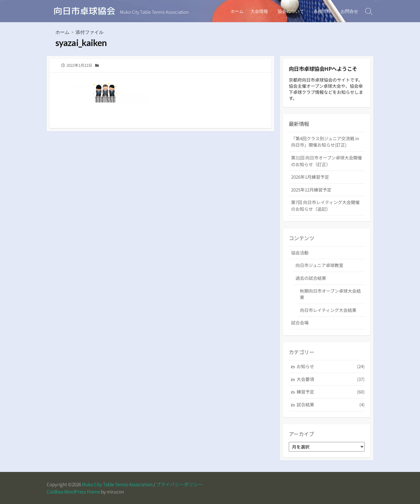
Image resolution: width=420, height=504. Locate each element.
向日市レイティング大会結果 (328, 310)
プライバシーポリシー (179, 484)
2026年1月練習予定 (310, 177)
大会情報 (261, 11)
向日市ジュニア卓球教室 (319, 265)
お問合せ (349, 11)
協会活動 (300, 253)
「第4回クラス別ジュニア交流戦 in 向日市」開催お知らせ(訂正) (325, 142)
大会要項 (331, 379)
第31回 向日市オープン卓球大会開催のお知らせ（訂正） (327, 161)
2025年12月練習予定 (311, 190)
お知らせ (331, 367)
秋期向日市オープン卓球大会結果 (330, 294)
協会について (292, 11)
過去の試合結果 (311, 278)
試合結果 (331, 405)
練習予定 (331, 392)
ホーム (239, 11)
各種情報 (323, 11)
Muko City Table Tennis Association (117, 484)
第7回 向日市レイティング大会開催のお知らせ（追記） (325, 206)
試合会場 (300, 323)
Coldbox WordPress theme (73, 492)
